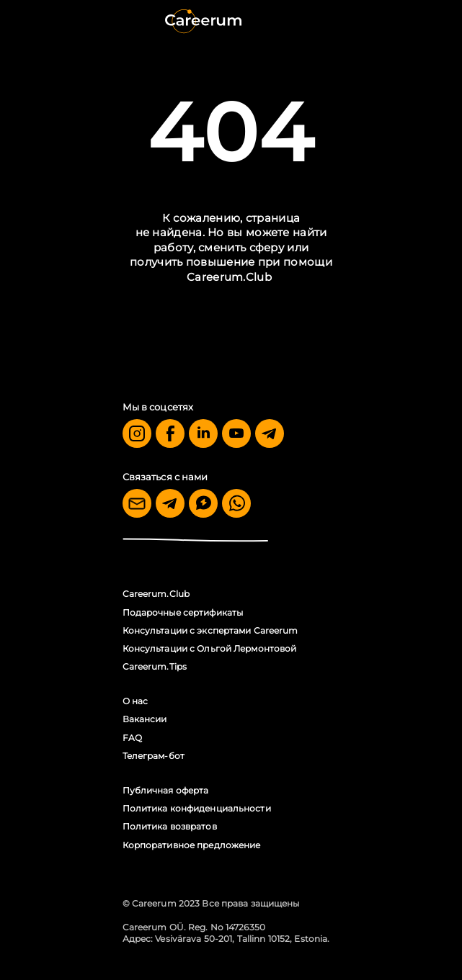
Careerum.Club (229, 277)
